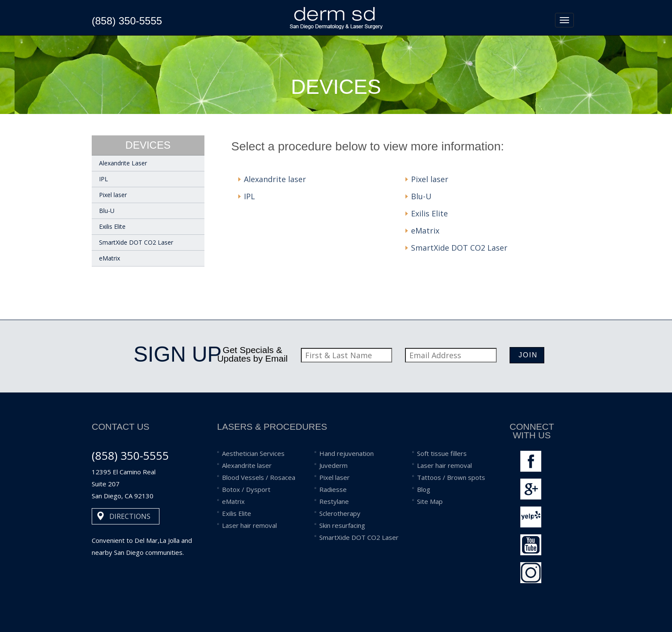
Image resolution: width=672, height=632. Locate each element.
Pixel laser (113, 195)
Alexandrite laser (275, 179)
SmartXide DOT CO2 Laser (136, 242)
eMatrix (109, 258)
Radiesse (333, 489)
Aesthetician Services (253, 453)
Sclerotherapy (340, 513)
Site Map (430, 501)
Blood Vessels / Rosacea (259, 477)
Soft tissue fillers (442, 453)
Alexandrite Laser (123, 163)
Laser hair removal (249, 525)
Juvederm (333, 465)
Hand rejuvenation (346, 453)
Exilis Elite (112, 226)
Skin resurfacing (342, 525)
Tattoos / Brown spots (451, 477)
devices (148, 145)
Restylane (334, 501)
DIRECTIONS (130, 516)
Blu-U (107, 211)
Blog (424, 489)
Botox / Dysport (246, 489)
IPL (103, 179)
